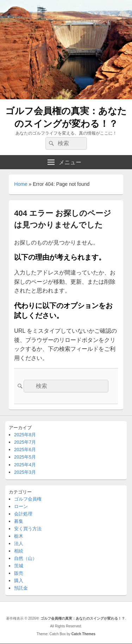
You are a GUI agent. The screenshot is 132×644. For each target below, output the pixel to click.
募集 (19, 521)
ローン (21, 506)
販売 (19, 573)
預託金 (21, 588)
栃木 (19, 536)
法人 (19, 543)
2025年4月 (25, 465)
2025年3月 (25, 472)
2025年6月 (25, 450)
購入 (19, 581)
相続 (19, 551)
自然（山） (26, 558)
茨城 (19, 566)
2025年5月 (25, 457)
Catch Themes (83, 634)
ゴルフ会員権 (28, 499)
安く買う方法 (28, 529)
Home (21, 184)
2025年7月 (25, 442)
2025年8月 (25, 435)
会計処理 (23, 514)
